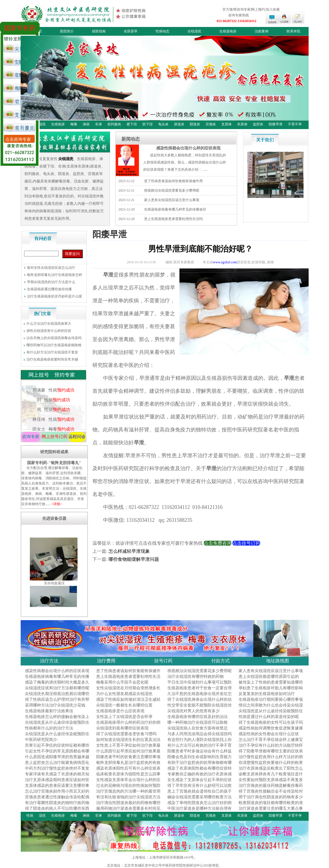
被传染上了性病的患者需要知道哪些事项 (271, 685)
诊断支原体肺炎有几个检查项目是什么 (271, 777)
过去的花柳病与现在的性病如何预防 (128, 786)
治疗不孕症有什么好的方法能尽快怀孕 (271, 748)
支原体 (227, 124)
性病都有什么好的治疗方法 (49, 728)
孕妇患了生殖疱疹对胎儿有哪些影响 (271, 688)
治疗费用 (106, 661)
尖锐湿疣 (194, 31)
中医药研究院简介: (42, 740)
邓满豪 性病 (53, 397)
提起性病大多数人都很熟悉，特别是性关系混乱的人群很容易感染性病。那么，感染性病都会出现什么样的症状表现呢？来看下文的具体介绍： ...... (185, 162)
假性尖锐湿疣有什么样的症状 (49, 331)
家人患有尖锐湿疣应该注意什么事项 (172, 200)
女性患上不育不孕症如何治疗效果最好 (128, 748)
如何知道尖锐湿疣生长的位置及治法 (128, 740)
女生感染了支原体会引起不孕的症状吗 (200, 782)
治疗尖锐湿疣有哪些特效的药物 (196, 677)
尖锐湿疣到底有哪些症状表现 (122, 728)
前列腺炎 (114, 124)
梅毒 (74, 124)
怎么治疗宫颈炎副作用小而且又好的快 (57, 794)
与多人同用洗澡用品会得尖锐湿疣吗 (200, 734)
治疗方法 (49, 661)
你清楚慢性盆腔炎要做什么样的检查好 (271, 765)
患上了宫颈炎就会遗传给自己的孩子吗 (200, 794)
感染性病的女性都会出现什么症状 (269, 734)
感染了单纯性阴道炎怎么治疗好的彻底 (200, 805)
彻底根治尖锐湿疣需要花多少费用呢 (172, 190)
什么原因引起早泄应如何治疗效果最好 (128, 754)
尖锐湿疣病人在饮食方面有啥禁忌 (198, 728)
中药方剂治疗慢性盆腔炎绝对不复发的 (57, 771)
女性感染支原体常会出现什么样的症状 (128, 782)
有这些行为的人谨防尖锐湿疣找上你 (200, 740)
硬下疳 (132, 124)
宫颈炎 (211, 124)
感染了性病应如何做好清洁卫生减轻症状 (128, 702)
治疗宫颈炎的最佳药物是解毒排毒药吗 (271, 788)
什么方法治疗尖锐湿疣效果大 (49, 324)
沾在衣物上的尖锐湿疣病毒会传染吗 (54, 338)
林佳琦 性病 (53, 426)
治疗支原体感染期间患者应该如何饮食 (57, 782)
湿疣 (42, 124)
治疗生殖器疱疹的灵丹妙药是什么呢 (55, 296)
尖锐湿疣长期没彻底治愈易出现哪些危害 (57, 696)
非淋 (98, 124)
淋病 (86, 124)
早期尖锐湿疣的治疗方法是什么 (51, 282)
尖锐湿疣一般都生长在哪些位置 (124, 705)
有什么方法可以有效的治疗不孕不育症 (200, 748)
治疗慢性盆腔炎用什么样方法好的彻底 (271, 759)
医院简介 (67, 31)
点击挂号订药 (246, 543)
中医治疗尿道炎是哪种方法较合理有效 (200, 811)
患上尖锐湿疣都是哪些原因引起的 (269, 677)
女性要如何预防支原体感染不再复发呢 (271, 782)
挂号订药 (163, 661)
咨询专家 (31, 437)
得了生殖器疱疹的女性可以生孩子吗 (271, 722)
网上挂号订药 (55, 437)
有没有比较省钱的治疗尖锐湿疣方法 (128, 797)
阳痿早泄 (276, 124)
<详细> (57, 504)
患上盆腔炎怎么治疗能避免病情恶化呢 (57, 765)
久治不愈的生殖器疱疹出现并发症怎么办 (200, 696)
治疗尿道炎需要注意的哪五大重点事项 (271, 811)
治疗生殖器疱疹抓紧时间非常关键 (52, 359)
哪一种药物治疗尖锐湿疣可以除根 (198, 722)
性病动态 (162, 31)
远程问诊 (77, 437)
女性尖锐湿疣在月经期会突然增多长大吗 (128, 691)
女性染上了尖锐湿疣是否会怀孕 (124, 717)
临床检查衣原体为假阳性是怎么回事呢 (128, 777)
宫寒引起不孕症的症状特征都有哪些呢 (57, 748)
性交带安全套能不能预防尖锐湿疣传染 (200, 708)
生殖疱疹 (58, 124)
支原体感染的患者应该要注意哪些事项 (57, 788)
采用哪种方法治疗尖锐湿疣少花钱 (55, 705)
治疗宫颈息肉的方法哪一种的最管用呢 (128, 794)
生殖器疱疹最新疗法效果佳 (49, 711)
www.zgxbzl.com (225, 262)
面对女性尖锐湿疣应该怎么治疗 (51, 268)
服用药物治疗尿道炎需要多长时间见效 (128, 811)
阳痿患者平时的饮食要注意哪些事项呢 (128, 759)
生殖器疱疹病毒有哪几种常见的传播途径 (175, 209)
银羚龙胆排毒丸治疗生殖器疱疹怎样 (55, 275)
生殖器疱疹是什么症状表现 (120, 711)
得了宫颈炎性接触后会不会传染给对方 (271, 794)
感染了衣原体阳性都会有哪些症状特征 (200, 771)
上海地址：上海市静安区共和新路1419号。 (164, 857)
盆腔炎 (258, 124)
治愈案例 (262, 31)
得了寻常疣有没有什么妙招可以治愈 (200, 786)
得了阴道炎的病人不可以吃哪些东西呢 (57, 811)
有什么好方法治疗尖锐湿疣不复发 (52, 352)
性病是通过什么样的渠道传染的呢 (269, 717)
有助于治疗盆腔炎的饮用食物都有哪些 (200, 765)
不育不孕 (295, 124)
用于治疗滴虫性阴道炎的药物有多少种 (271, 800)
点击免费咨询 (218, 543)
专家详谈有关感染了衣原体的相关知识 (57, 777)
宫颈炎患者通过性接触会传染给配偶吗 (57, 800)
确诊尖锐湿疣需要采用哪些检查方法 (200, 797)
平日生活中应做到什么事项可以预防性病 (200, 685)
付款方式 (220, 661)
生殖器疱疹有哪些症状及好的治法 (198, 717)
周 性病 (53, 417)
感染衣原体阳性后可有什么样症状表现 (128, 771)
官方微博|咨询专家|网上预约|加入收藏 (251, 9)
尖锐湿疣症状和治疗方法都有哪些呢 (57, 688)
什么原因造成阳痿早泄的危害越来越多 (57, 759)
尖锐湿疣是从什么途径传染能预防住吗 (271, 714)
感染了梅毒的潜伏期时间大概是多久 (57, 682)
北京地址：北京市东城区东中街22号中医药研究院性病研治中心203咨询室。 (164, 865)
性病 (30, 816)
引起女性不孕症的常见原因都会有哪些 (57, 754)
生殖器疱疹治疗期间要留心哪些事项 (271, 699)
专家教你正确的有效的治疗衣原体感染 (200, 777)
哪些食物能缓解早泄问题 (134, 559)
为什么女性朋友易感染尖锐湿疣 (124, 694)
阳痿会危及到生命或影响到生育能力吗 (200, 759)
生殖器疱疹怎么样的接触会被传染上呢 (57, 719)
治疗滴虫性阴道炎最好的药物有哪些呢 (128, 805)
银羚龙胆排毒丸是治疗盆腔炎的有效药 (128, 765)
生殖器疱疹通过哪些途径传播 (49, 289)
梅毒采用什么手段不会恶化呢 (122, 682)
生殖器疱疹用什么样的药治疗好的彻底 (128, 725)
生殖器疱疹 (228, 31)
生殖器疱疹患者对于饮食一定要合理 (200, 688)
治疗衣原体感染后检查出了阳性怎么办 (271, 771)
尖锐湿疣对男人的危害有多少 (193, 711)
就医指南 (99, 31)
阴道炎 (195, 124)
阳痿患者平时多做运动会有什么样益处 (200, 754)
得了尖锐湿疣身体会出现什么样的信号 (200, 702)
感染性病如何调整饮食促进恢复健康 (271, 728)
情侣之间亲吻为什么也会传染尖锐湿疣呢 (271, 708)
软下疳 (148, 124)
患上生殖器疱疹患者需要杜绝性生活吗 (173, 219)
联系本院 (293, 31)
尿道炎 (179, 124)
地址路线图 (278, 661)
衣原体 (242, 124)
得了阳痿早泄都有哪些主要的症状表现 (271, 754)
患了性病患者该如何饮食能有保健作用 (173, 181)
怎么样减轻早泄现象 (129, 551)
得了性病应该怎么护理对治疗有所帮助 (57, 702)
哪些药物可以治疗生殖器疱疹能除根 (54, 345)
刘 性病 (53, 407)
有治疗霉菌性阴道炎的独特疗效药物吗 (57, 805)
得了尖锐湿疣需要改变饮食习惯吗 (126, 734)
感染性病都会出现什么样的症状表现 (188, 148)
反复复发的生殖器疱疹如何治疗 (267, 694)
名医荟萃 (131, 31)
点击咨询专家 (18, 139)
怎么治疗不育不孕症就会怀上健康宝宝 (271, 742)
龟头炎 (163, 124)
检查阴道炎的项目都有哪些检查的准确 (271, 805)
